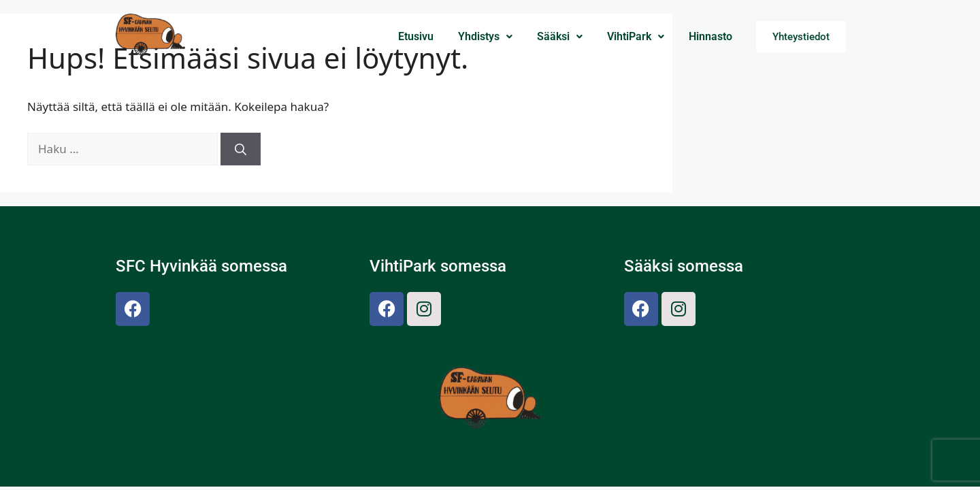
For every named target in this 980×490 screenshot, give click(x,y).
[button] (485, 37)
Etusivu (416, 36)
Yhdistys (485, 36)
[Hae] (241, 149)
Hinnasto (710, 36)
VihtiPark (636, 36)
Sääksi (560, 36)
